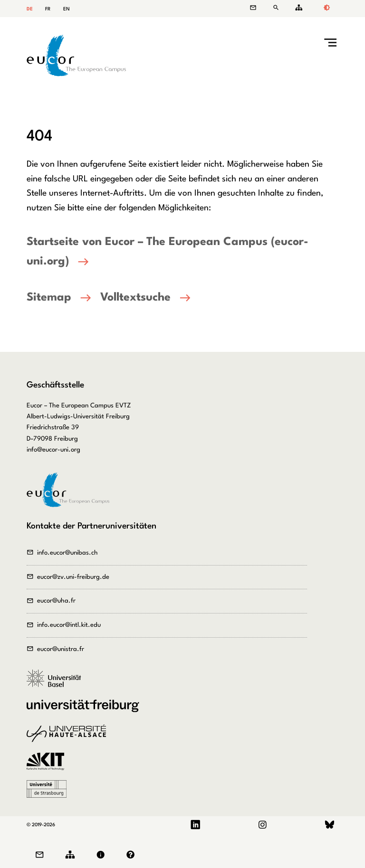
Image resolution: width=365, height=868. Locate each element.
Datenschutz (133, 855)
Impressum (103, 855)
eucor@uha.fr (56, 601)
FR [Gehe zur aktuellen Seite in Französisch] (48, 9)
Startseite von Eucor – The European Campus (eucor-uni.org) (168, 252)
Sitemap (297, 8)
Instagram (262, 825)
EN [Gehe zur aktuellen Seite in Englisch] (67, 9)
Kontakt (258, 8)
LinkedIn (196, 825)
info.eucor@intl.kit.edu (69, 625)
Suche (278, 8)
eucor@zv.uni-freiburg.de (73, 577)
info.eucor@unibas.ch (67, 553)
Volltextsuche (135, 298)
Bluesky (330, 825)
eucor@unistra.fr (61, 649)
